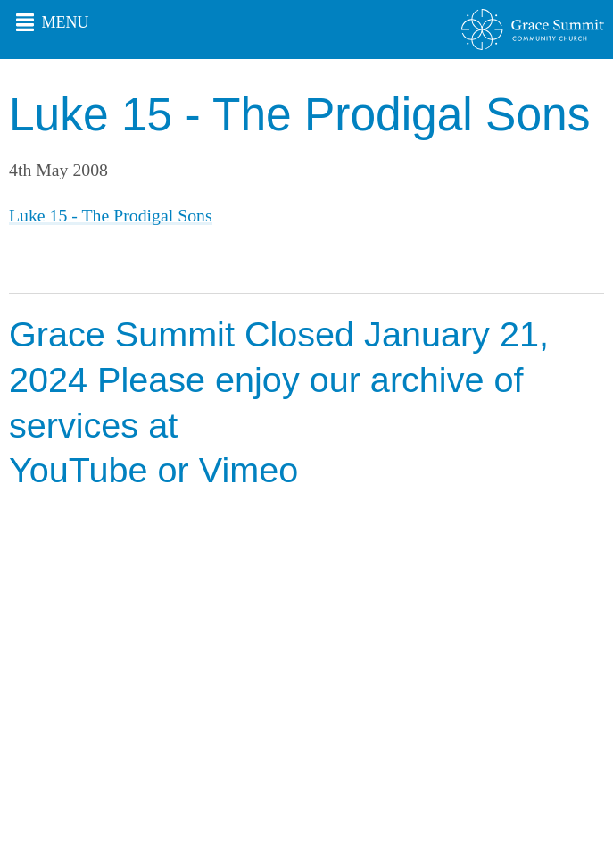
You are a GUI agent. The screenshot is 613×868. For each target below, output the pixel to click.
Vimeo (249, 470)
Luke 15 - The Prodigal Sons (111, 215)
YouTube (79, 470)
